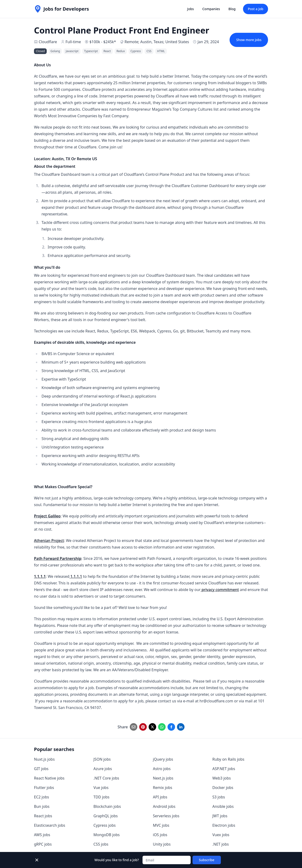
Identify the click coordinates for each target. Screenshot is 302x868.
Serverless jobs (166, 816)
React (107, 51)
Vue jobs (101, 788)
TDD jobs (101, 797)
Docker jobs (223, 788)
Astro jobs (162, 769)
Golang (55, 51)
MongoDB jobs (107, 835)
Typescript (91, 51)
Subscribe (207, 860)
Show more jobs (249, 40)
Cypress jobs (105, 825)
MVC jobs (161, 825)
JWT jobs (220, 816)
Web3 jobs (222, 778)
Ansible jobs (223, 806)
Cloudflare (48, 42)
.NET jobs (221, 844)
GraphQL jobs (106, 816)
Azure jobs (103, 769)
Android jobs (164, 806)
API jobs (160, 797)
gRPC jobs (43, 844)
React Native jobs (49, 778)
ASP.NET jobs (224, 769)
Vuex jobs (221, 835)
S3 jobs (219, 797)
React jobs (43, 816)
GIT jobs (41, 769)
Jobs (190, 9)
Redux (121, 51)
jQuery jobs (163, 759)
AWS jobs (42, 835)
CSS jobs (101, 844)
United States (177, 42)
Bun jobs (42, 806)
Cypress (136, 51)
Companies (211, 9)
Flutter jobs (44, 788)
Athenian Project (49, 541)
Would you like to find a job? (117, 860)
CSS (149, 51)
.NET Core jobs (106, 778)
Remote (131, 42)
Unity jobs (162, 844)
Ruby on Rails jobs (228, 759)
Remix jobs (163, 788)
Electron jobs (224, 825)
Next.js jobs (163, 778)
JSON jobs (102, 759)
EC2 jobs (42, 797)
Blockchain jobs (107, 806)
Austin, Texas (152, 42)
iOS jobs (160, 835)
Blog (232, 9)
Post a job (256, 9)
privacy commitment (220, 590)
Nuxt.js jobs (44, 759)
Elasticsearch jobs (50, 825)
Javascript (72, 51)
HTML (161, 51)
